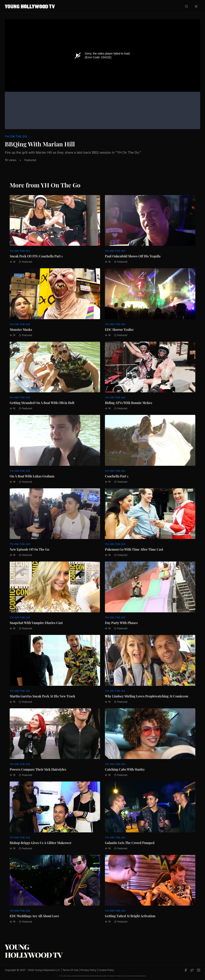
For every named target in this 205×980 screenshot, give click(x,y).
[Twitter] (192, 970)
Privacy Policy (88, 970)
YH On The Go (16, 136)
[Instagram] (199, 970)
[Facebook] (186, 970)
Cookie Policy (106, 970)
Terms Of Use (70, 970)
